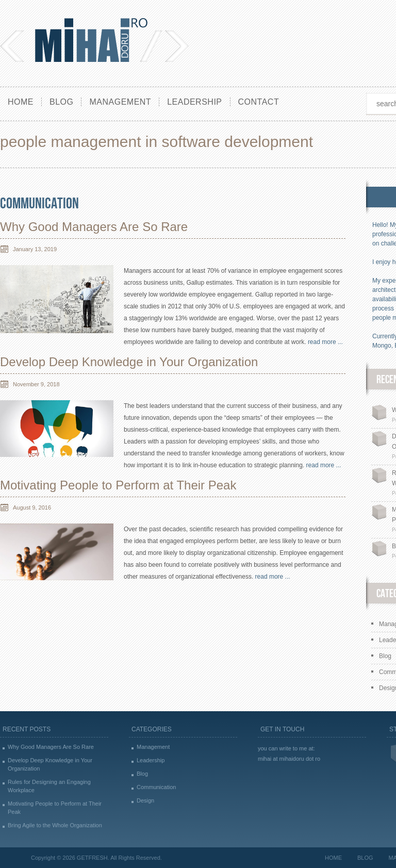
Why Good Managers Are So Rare (94, 227)
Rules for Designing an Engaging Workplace (49, 786)
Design (145, 800)
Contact (259, 102)
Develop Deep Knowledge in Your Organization (129, 362)
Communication (39, 204)
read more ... (325, 342)
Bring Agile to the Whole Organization (55, 825)
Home (21, 102)
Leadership (194, 102)
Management (120, 102)
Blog (61, 102)
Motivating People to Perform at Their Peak (118, 485)
